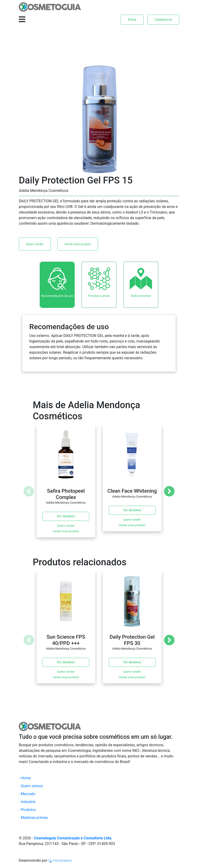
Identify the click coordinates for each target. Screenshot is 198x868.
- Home (25, 778)
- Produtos (27, 810)
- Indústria (27, 802)
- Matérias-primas (33, 818)
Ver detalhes (66, 516)
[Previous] (29, 491)
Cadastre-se (163, 20)
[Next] (169, 491)
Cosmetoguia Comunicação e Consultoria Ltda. (73, 838)
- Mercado (27, 794)
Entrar (132, 20)
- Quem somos (31, 786)
